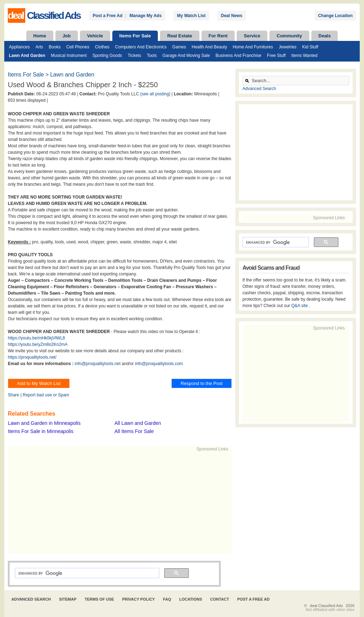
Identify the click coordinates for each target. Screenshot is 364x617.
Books (55, 47)
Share (14, 395)
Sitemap (68, 599)
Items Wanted (305, 56)
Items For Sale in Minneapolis (41, 431)
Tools (152, 56)
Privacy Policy (139, 599)
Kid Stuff (310, 47)
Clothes (102, 47)
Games (179, 47)
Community (289, 36)
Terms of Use (99, 599)
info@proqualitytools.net (98, 364)
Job (67, 36)
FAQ (167, 599)
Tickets (134, 56)
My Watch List (191, 16)
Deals (325, 36)
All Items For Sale (134, 431)
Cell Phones (78, 47)
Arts (39, 47)
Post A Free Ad (253, 599)
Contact (220, 599)
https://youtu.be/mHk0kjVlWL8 (36, 338)
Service (252, 36)
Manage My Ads (145, 16)
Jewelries (288, 47)
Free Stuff (276, 56)
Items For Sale (135, 36)
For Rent (218, 36)
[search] (86, 573)
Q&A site (300, 306)
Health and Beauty (209, 47)
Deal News (232, 16)
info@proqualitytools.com (159, 364)
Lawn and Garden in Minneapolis (44, 423)
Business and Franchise (238, 56)
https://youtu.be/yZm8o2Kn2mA (38, 344)
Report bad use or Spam (46, 395)
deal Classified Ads (326, 606)
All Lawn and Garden (138, 423)
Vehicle (95, 36)
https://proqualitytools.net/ (32, 357)
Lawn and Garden (27, 56)
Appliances (19, 47)
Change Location (335, 16)
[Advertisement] (117, 502)
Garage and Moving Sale (186, 56)
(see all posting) (155, 94)
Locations (191, 599)
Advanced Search (259, 89)
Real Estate (180, 36)
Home (40, 36)
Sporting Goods (107, 56)
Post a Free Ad (108, 16)
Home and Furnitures (253, 47)
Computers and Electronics (141, 47)
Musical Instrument (69, 56)
